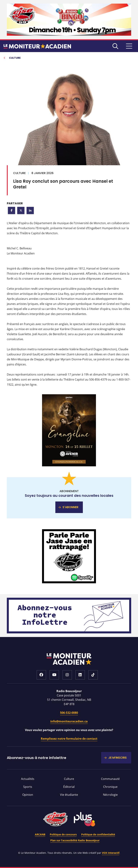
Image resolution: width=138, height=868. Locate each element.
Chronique (110, 787)
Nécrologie (110, 795)
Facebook (41, 675)
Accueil (69, 659)
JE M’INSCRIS (118, 758)
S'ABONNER (70, 507)
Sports (28, 787)
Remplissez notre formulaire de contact (69, 739)
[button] (11, 210)
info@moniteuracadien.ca (69, 721)
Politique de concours (63, 834)
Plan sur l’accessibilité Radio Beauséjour (75, 840)
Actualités (28, 779)
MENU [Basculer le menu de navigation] (129, 46)
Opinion (28, 795)
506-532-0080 (69, 713)
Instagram (67, 675)
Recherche (115, 46)
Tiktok (93, 675)
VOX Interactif (111, 853)
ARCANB (40, 834)
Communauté (110, 779)
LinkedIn (80, 675)
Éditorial (69, 787)
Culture (69, 779)
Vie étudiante (69, 795)
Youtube (54, 675)
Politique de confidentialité (98, 834)
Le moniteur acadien (37, 46)
